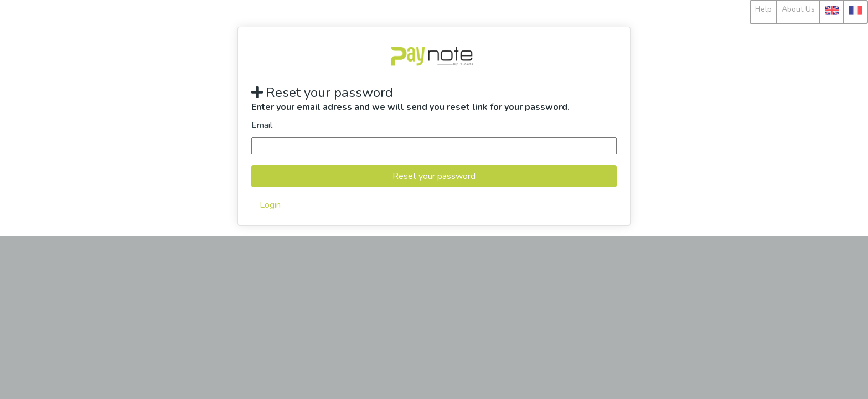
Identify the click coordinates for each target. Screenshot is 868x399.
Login (270, 205)
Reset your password (434, 176)
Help (763, 9)
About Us (798, 9)
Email (262, 125)
